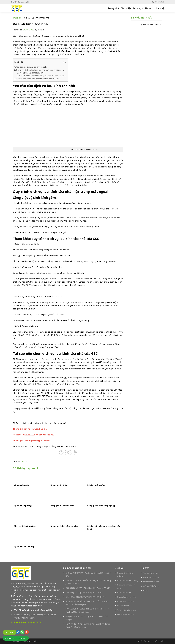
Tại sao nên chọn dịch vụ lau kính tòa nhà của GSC (38, 79)
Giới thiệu (126, 8)
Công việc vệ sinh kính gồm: (32, 73)
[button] (63, 63)
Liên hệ (160, 8)
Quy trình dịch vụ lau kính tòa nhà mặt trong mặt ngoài (40, 70)
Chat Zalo (10, 632)
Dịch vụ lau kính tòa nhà (150, 24)
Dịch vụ (138, 8)
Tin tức (150, 8)
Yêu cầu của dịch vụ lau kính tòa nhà (32, 67)
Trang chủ (113, 8)
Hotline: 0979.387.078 (16, 638)
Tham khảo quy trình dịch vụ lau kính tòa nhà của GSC (43, 76)
